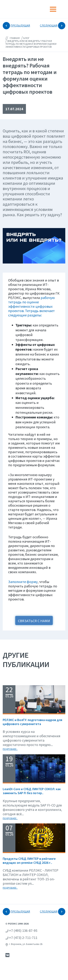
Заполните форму (23, 582)
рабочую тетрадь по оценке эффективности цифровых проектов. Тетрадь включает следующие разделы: (31, 306)
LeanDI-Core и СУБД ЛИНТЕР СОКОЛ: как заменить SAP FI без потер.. (32, 791)
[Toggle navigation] (53, 9)
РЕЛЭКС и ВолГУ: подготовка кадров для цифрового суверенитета (32, 722)
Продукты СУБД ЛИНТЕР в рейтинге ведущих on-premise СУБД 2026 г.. (29, 861)
